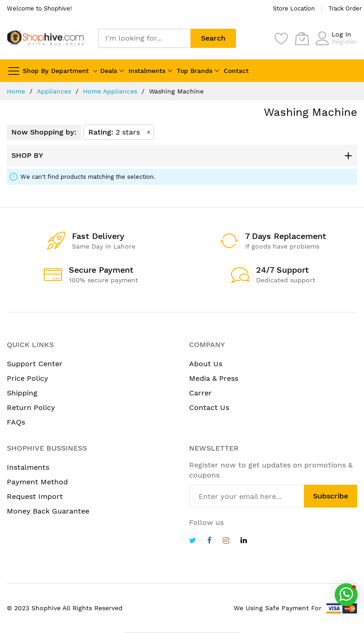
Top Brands (195, 71)
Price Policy (28, 378)
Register (344, 42)
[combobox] (144, 38)
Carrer (200, 393)
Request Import (35, 496)
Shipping (22, 393)
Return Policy (31, 407)
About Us (206, 364)
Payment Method (37, 482)
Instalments (147, 71)
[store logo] (46, 38)
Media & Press (214, 378)
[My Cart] (302, 38)
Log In (341, 34)
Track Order (345, 8)
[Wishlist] (282, 38)
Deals (109, 71)
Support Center (35, 364)
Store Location (294, 8)
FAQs (16, 422)
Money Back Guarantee (48, 511)
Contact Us (209, 407)
